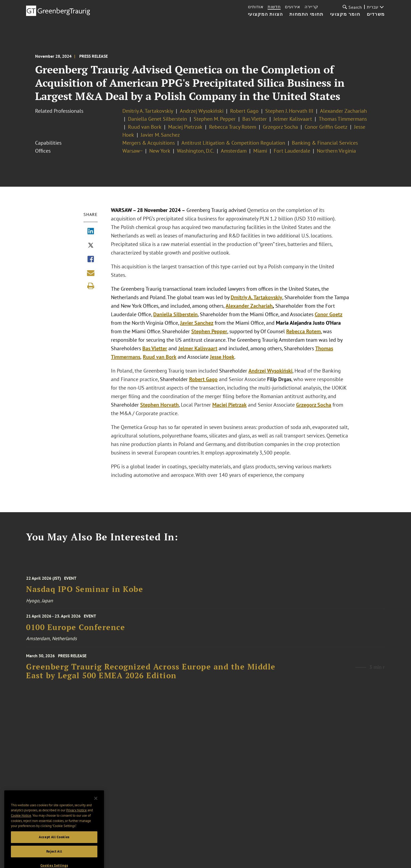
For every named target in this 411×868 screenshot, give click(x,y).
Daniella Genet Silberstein (157, 119)
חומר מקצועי (345, 14)
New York (160, 151)
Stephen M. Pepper (215, 119)
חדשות (274, 7)
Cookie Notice (21, 825)
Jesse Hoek (222, 357)
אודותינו (256, 7)
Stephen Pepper (209, 331)
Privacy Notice (76, 819)
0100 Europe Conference (76, 630)
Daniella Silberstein (175, 314)
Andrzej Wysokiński (202, 111)
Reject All (54, 861)
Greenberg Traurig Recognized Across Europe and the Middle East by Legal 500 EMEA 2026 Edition (151, 676)
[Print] (91, 286)
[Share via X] (91, 246)
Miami (260, 151)
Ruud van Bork (145, 127)
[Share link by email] (91, 273)
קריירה (311, 7)
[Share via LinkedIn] (91, 232)
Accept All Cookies (54, 846)
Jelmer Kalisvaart (293, 119)
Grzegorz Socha (280, 127)
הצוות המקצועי (265, 14)
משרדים (376, 14)
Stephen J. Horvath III (289, 111)
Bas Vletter (255, 119)
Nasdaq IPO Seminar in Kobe (85, 594)
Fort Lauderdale (292, 151)
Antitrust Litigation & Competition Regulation (233, 143)
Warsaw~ (132, 151)
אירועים (293, 7)
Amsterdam (234, 151)
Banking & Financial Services (325, 143)
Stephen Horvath (159, 405)
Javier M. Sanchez (160, 135)
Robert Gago (244, 111)
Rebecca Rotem (304, 331)
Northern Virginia (336, 151)
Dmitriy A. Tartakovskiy (148, 111)
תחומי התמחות (306, 14)
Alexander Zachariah (343, 111)
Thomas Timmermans (343, 119)
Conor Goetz (329, 314)
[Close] (96, 808)
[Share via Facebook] (91, 260)
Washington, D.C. (196, 151)
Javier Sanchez (197, 323)
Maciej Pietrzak (185, 127)
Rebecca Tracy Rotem (233, 127)
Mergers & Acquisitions (149, 143)
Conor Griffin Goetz (326, 127)
